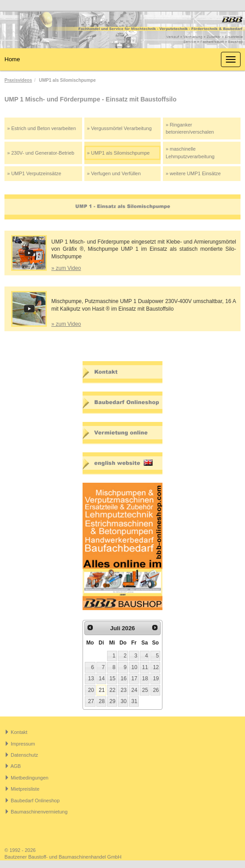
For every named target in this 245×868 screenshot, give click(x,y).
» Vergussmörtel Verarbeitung (119, 128)
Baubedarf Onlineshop (35, 801)
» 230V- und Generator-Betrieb (41, 153)
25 (145, 690)
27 (91, 701)
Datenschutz (24, 755)
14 (102, 678)
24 (134, 690)
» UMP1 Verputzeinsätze (34, 173)
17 (134, 678)
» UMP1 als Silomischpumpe (118, 153)
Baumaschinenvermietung (39, 812)
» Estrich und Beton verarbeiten (42, 128)
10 (134, 667)
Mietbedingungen (29, 778)
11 (145, 667)
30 (123, 701)
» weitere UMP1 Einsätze (193, 173)
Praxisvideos (18, 80)
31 (134, 701)
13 (91, 678)
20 (91, 690)
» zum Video (66, 268)
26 (156, 690)
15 (112, 678)
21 (102, 690)
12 (156, 667)
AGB (15, 766)
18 (145, 678)
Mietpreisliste (25, 789)
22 (112, 690)
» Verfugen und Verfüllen (114, 173)
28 (102, 701)
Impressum (23, 744)
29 (112, 701)
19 (156, 678)
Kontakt (19, 732)
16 (123, 678)
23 (123, 690)
